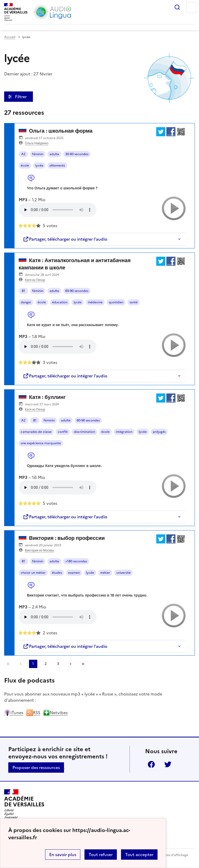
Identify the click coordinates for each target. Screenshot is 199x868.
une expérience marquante (41, 443)
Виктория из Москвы (40, 550)
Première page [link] (8, 664)
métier (105, 573)
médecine (95, 302)
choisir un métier (33, 573)
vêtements (57, 166)
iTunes (14, 713)
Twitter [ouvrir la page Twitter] (168, 764)
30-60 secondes (77, 154)
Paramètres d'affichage (171, 855)
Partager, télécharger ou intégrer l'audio (65, 239)
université (123, 573)
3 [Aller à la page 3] (58, 664)
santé (134, 302)
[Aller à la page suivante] (70, 664)
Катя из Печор (35, 280)
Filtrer (21, 97)
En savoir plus (63, 855)
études (57, 573)
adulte (54, 154)
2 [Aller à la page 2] (46, 664)
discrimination (84, 432)
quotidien (116, 302)
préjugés (159, 432)
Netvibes (55, 713)
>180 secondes (76, 561)
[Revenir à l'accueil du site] (24, 804)
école (25, 166)
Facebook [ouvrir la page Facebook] (151, 764)
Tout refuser (101, 855)
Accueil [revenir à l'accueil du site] (10, 37)
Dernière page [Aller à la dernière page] (83, 664)
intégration (124, 432)
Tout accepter (139, 855)
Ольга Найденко (37, 143)
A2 (23, 154)
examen (74, 573)
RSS (33, 713)
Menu (192, 7)
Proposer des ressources (36, 767)
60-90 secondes (77, 291)
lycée (39, 166)
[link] (21, 664)
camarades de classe (36, 432)
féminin (38, 154)
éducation (60, 302)
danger (26, 302)
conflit (63, 432)
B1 (23, 291)
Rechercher (177, 7)
